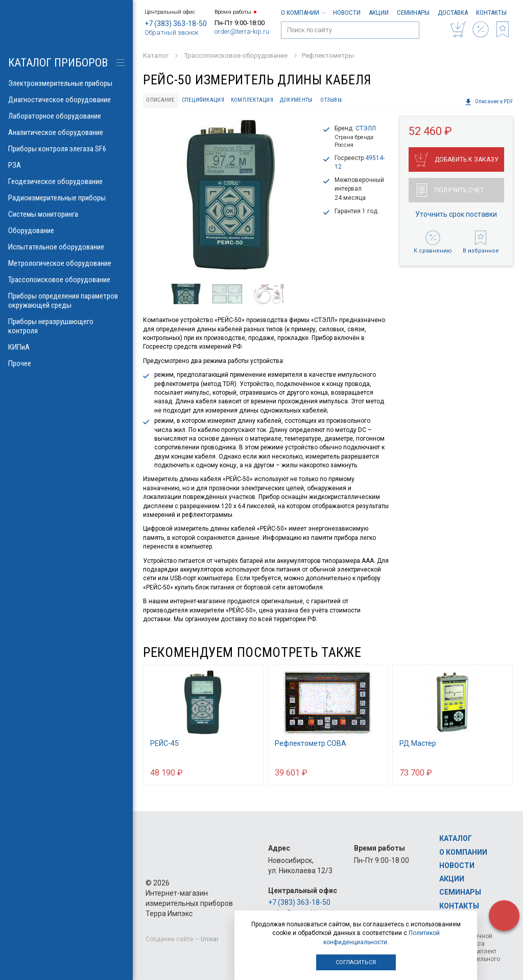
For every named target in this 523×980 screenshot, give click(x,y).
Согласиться (356, 962)
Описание (160, 100)
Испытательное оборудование (66, 247)
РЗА (66, 165)
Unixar (210, 939)
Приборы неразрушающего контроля (66, 326)
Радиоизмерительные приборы (66, 198)
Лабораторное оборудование (66, 116)
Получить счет (450, 190)
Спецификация (203, 100)
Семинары (413, 13)
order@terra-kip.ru (242, 31)
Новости (347, 13)
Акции (379, 13)
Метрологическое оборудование (66, 263)
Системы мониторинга (66, 214)
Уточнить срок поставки (456, 214)
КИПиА (66, 347)
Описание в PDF (489, 102)
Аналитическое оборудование (66, 132)
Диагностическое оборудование (66, 100)
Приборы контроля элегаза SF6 (66, 149)
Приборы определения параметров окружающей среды (66, 301)
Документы (296, 100)
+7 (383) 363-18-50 (176, 24)
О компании (303, 13)
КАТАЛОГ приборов (58, 63)
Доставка (453, 13)
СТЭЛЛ (366, 128)
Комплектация (252, 100)
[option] (229, 197)
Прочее (66, 363)
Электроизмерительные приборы (66, 83)
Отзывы (331, 100)
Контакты (491, 13)
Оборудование (66, 231)
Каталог (456, 838)
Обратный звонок (172, 32)
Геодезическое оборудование (66, 181)
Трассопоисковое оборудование (66, 280)
